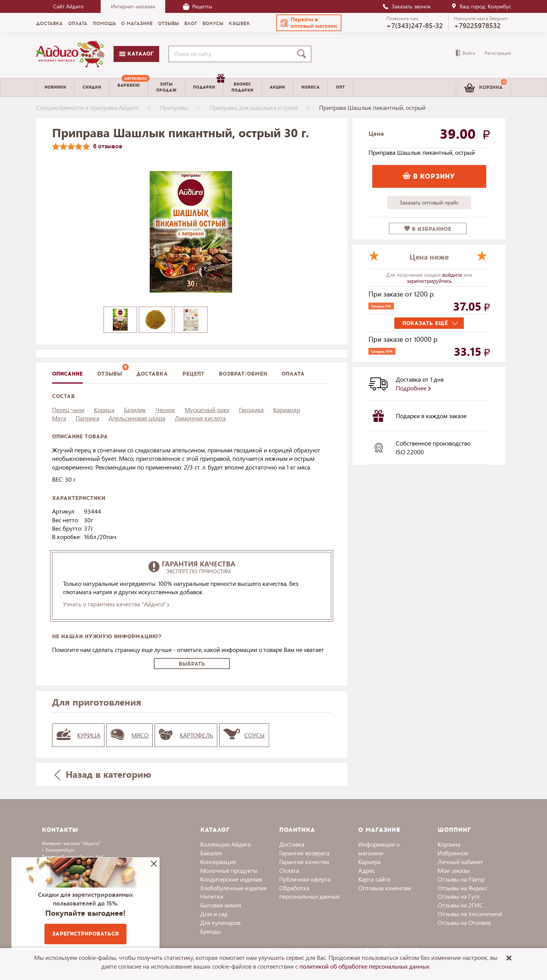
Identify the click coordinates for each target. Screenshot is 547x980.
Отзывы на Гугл (458, 896)
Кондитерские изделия (231, 879)
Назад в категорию (103, 774)
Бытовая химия (221, 905)
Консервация (218, 862)
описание (67, 374)
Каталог (136, 54)
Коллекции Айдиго (226, 844)
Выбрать (192, 664)
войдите (453, 275)
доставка (152, 374)
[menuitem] (129, 87)
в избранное (428, 229)
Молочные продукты (229, 870)
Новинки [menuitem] (55, 87)
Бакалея (211, 853)
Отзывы (110, 374)
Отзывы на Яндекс (462, 888)
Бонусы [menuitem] (213, 24)
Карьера (369, 862)
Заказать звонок (406, 6)
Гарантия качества (304, 862)
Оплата (293, 374)
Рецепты (198, 6)
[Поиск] (303, 54)
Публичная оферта (305, 879)
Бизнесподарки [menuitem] (242, 87)
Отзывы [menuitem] (168, 24)
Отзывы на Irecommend (470, 914)
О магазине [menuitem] (137, 24)
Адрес (367, 870)
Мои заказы (454, 870)
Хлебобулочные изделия (233, 888)
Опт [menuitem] (340, 87)
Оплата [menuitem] (78, 24)
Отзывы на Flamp (461, 879)
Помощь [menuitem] (104, 24)
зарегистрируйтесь (429, 281)
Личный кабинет (460, 862)
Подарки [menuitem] (208, 84)
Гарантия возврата (304, 853)
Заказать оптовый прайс (429, 202)
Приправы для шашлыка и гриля (254, 107)
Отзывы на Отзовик (464, 922)
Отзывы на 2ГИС (460, 905)
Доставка (292, 844)
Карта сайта (374, 879)
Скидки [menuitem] (92, 87)
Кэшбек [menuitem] (239, 24)
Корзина (449, 844)
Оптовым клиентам (385, 888)
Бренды (211, 931)
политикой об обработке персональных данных (364, 966)
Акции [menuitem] (277, 87)
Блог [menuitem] (191, 24)
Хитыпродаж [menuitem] (166, 87)
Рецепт (193, 374)
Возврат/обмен (243, 374)
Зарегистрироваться (85, 934)
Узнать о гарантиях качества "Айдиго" (116, 604)
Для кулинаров (220, 922)
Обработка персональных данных (309, 892)
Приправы (174, 107)
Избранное (453, 853)
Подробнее (413, 388)
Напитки (212, 896)
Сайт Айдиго (68, 6)
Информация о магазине (379, 848)
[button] (309, 23)
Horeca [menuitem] (310, 87)
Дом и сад (214, 914)
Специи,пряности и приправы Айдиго (87, 107)
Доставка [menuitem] (49, 24)
